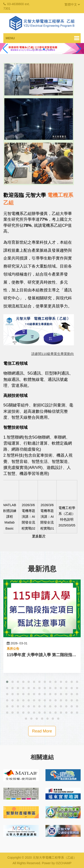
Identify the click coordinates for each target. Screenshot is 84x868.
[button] (7, 682)
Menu (10, 38)
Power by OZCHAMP (57, 863)
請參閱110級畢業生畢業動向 (53, 354)
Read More (42, 731)
